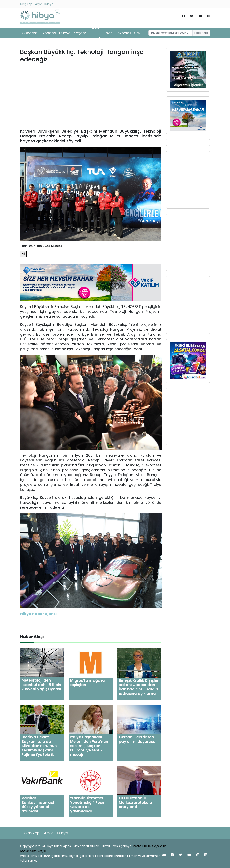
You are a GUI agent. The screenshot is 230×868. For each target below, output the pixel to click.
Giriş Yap (26, 4)
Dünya (65, 33)
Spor (108, 33)
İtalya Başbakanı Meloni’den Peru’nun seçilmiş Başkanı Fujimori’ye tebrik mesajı (89, 746)
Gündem (30, 33)
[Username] (171, 33)
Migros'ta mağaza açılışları (88, 683)
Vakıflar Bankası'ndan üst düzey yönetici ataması (38, 805)
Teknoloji (123, 33)
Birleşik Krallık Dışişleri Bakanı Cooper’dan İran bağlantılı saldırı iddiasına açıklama (139, 687)
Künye (49, 4)
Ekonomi (48, 33)
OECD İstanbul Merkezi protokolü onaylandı (135, 802)
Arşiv (38, 4)
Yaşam (80, 33)
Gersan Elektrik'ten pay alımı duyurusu (137, 739)
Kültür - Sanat (95, 33)
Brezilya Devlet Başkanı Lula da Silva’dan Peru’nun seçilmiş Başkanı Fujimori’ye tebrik (39, 746)
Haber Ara (201, 33)
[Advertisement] (91, 97)
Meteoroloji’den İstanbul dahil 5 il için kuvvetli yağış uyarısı (41, 685)
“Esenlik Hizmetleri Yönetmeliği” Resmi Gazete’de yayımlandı (88, 805)
